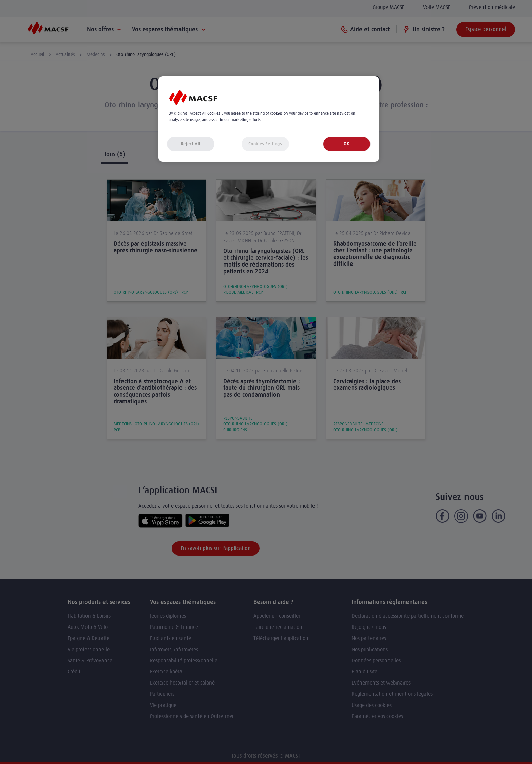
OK (346, 144)
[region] (269, 119)
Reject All (191, 144)
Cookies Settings (265, 144)
